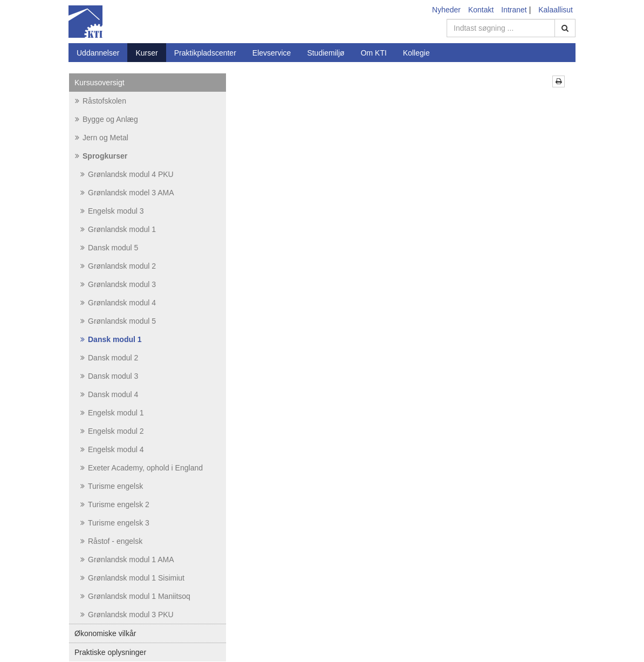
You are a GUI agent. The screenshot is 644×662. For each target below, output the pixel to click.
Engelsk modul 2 (112, 431)
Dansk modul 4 (109, 394)
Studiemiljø (326, 53)
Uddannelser (98, 53)
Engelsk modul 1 (112, 413)
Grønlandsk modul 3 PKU (127, 615)
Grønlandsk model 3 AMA (127, 193)
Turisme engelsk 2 (115, 504)
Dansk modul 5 (109, 248)
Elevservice (272, 53)
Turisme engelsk (112, 486)
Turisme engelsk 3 (115, 523)
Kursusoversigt (100, 83)
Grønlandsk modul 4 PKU (127, 174)
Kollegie (416, 53)
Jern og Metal (102, 138)
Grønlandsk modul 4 (118, 303)
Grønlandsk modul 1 (118, 229)
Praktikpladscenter (205, 53)
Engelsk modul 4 (112, 449)
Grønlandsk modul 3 (118, 284)
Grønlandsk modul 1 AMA (127, 559)
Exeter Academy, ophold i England (142, 468)
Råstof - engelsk (111, 541)
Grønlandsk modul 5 (118, 321)
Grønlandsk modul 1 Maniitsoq (135, 596)
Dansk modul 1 (111, 339)
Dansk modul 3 (109, 376)
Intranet (514, 10)
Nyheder (446, 10)
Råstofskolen (101, 101)
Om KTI (374, 53)
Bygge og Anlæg (107, 119)
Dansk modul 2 (109, 358)
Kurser (146, 53)
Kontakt (481, 10)
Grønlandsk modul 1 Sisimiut (132, 578)
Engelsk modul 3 (112, 211)
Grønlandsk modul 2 (118, 266)
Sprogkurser (101, 156)
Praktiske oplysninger (110, 652)
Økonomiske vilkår (105, 633)
